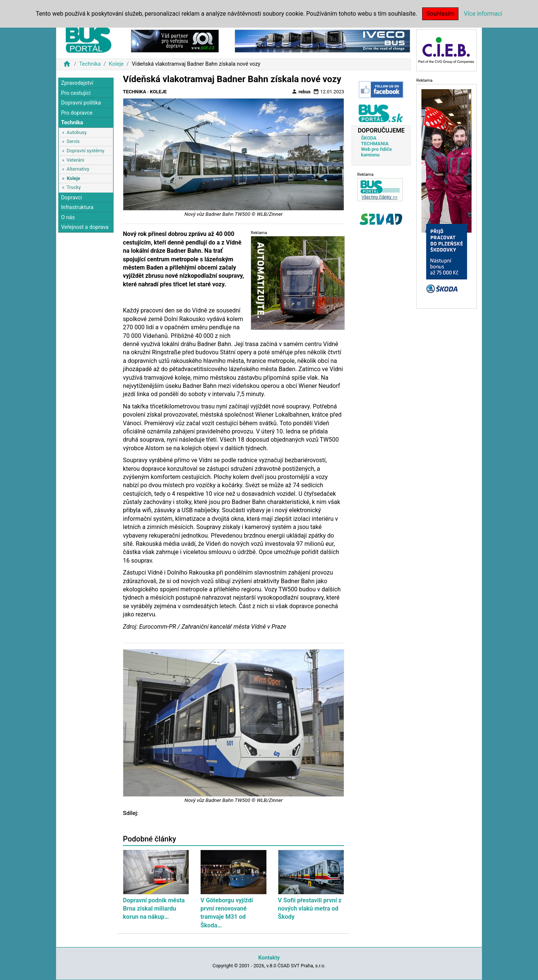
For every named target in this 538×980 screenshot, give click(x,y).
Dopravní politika (81, 103)
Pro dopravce (77, 113)
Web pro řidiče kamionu (376, 152)
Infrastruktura (77, 207)
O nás (68, 217)
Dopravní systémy (85, 151)
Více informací (483, 14)
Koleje (116, 64)
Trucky (74, 187)
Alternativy (78, 169)
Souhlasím (440, 14)
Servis (73, 141)
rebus (301, 91)
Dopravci (71, 198)
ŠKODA (369, 138)
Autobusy (77, 132)
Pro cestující (76, 93)
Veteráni (75, 160)
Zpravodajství (77, 83)
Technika (90, 64)
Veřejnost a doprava (85, 227)
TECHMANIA (375, 144)
